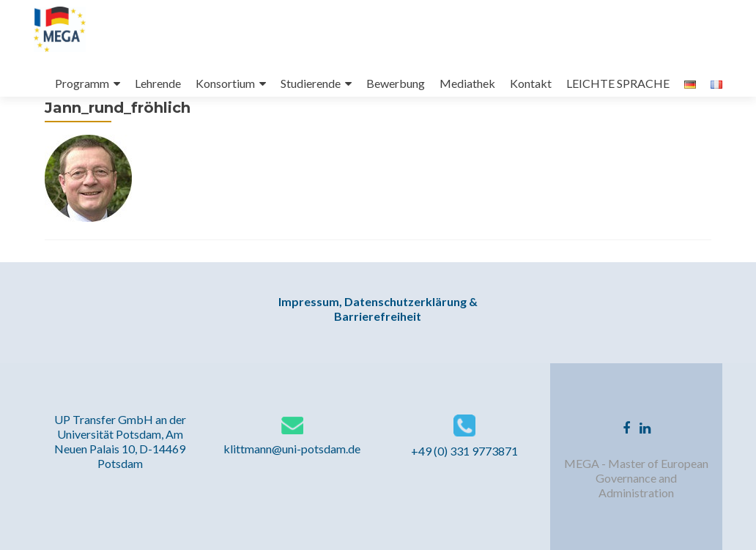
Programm (82, 83)
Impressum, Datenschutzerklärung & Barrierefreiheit (378, 309)
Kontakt (531, 83)
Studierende (311, 83)
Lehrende (158, 83)
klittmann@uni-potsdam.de (292, 449)
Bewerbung (396, 83)
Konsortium (225, 83)
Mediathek (467, 83)
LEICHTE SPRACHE (618, 83)
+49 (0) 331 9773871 (464, 451)
